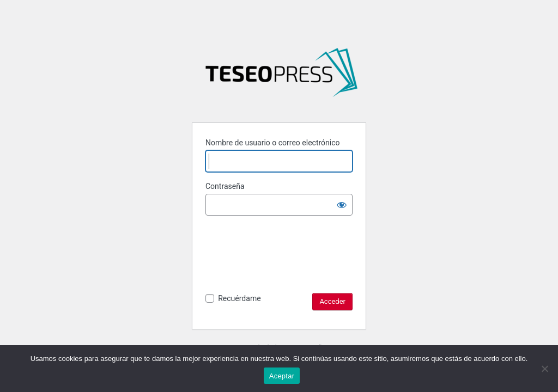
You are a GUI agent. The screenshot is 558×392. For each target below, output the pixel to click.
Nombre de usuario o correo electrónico (273, 143)
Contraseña (225, 186)
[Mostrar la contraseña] (342, 205)
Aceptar (282, 376)
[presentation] (288, 251)
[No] (544, 369)
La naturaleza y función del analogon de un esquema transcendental (281, 77)
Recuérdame (239, 298)
